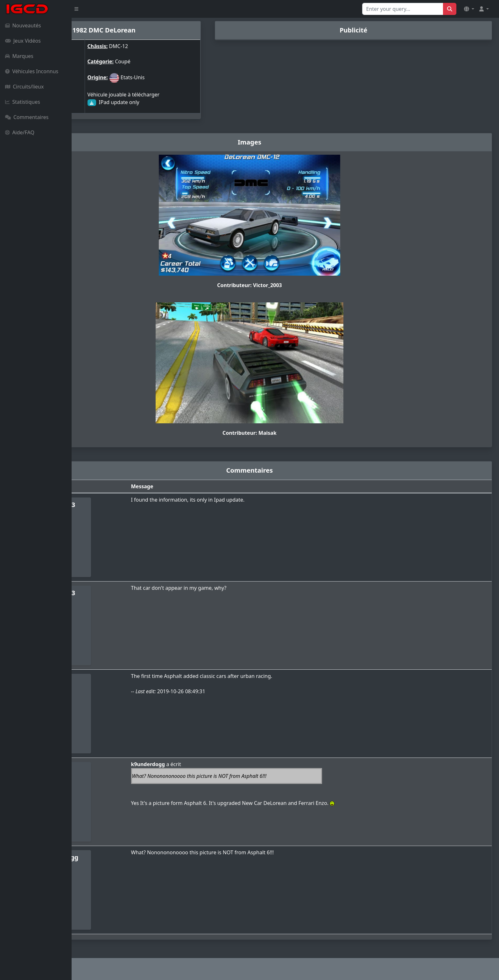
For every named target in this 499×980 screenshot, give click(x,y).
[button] (469, 9)
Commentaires (27, 117)
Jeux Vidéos (23, 41)
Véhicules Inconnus (32, 71)
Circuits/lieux (24, 87)
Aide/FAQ (20, 132)
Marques (19, 56)
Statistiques (23, 102)
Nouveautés (23, 25)
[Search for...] (403, 9)
